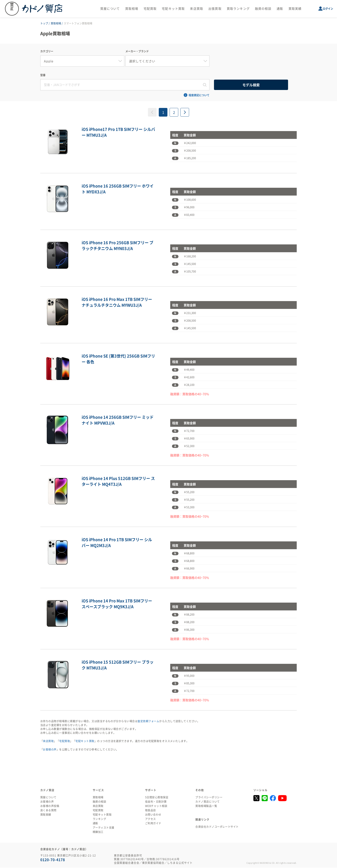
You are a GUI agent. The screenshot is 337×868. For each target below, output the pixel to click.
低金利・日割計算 (156, 802)
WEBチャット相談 (156, 806)
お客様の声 (50, 750)
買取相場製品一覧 (206, 806)
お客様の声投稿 (50, 806)
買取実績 (295, 9)
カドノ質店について (207, 802)
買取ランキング (238, 9)
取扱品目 (151, 811)
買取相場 (132, 9)
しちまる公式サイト (180, 863)
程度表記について (199, 96)
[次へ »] (185, 113)
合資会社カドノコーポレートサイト (217, 827)
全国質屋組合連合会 (127, 863)
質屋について (110, 9)
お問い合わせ (153, 815)
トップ (44, 23)
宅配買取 (150, 9)
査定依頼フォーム (148, 722)
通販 (280, 9)
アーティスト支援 (104, 828)
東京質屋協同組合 (153, 863)
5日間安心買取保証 (157, 798)
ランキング (99, 819)
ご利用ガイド (153, 824)
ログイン (328, 9)
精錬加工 (98, 832)
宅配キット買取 (173, 9)
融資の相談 (263, 9)
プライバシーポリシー (209, 798)
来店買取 (196, 9)
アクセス (151, 819)
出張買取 (215, 9)
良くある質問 (48, 811)
